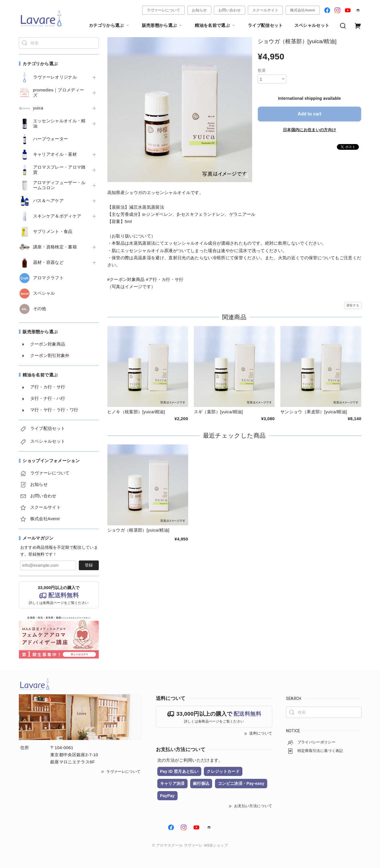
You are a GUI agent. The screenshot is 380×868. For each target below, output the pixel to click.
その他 (40, 309)
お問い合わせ (230, 10)
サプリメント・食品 (53, 232)
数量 (262, 70)
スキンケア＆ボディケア (57, 216)
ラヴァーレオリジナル (55, 77)
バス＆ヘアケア (48, 201)
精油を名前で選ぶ (216, 26)
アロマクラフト (48, 278)
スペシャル (44, 293)
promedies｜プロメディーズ (59, 93)
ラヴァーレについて (163, 10)
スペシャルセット (312, 25)
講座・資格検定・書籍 (55, 247)
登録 (89, 565)
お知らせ (199, 10)
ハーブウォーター (51, 139)
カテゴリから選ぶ (110, 26)
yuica (38, 108)
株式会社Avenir (303, 10)
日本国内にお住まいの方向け (309, 129)
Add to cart (309, 114)
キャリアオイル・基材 (55, 154)
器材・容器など (48, 262)
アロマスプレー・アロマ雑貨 (59, 170)
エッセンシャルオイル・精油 (59, 123)
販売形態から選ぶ (163, 26)
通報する (353, 305)
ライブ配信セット (265, 25)
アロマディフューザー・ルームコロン (59, 185)
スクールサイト (265, 10)
